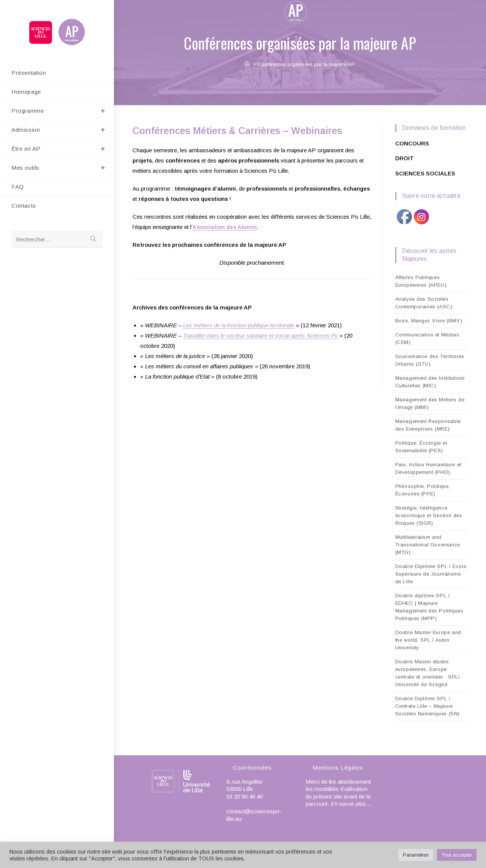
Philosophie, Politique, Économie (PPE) (423, 490)
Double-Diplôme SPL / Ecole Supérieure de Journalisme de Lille (431, 574)
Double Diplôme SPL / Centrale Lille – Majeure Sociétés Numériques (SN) (428, 706)
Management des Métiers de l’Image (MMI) (430, 403)
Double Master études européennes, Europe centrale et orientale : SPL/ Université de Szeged (428, 673)
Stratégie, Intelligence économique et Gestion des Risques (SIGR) (429, 515)
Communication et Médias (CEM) (427, 339)
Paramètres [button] (416, 855)
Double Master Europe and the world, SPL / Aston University (428, 640)
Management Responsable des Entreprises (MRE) (428, 425)
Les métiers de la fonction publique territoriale (239, 325)
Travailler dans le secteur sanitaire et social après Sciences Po (260, 335)
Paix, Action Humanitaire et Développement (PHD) (428, 468)
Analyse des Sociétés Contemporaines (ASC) (424, 303)
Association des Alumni (225, 227)
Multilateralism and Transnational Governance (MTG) (428, 545)
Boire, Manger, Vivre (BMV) (429, 321)
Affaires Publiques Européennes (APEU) (421, 281)
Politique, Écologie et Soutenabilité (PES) (421, 447)
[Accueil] (248, 64)
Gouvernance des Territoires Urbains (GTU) (430, 360)
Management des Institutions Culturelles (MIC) (430, 382)
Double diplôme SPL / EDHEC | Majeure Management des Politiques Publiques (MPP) (429, 607)
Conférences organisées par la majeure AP (306, 64)
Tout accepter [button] (457, 855)
